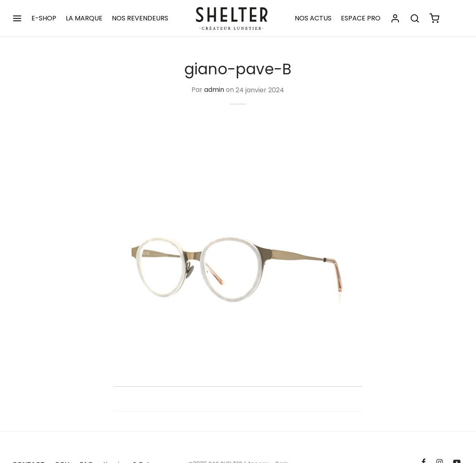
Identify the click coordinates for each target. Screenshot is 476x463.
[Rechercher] (415, 18)
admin (214, 90)
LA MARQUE (84, 18)
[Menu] (17, 18)
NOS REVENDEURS (140, 18)
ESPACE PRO (361, 18)
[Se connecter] (395, 18)
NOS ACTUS (313, 18)
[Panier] (434, 18)
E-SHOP (44, 18)
